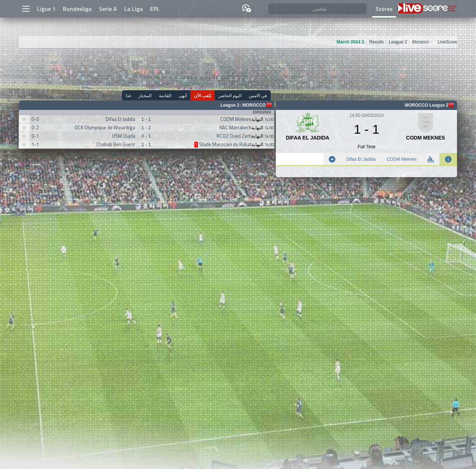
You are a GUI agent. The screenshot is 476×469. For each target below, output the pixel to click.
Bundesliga (77, 9)
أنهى (183, 96)
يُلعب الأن (203, 96)
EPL (155, 9)
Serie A (108, 9)
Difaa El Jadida (361, 159)
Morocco (254, 105)
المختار (145, 96)
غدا (128, 96)
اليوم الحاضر (230, 96)
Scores (384, 9)
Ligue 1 (46, 9)
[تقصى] (317, 9)
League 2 (230, 105)
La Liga (134, 9)
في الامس (258, 96)
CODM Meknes (401, 159)
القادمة (165, 96)
